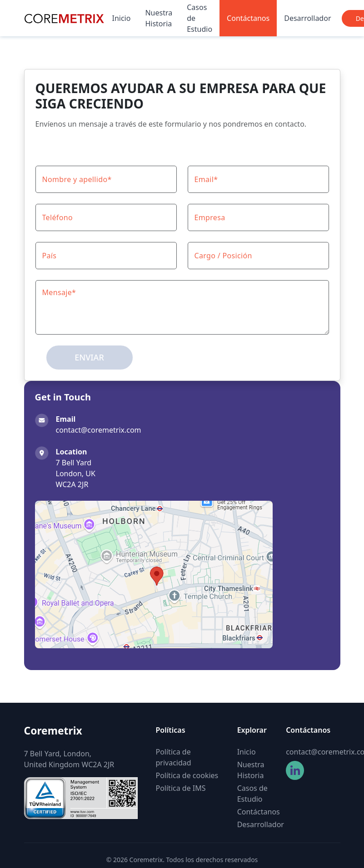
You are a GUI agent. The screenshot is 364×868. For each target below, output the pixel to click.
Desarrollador (307, 18)
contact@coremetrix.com (313, 752)
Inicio (122, 18)
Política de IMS (181, 788)
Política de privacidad (174, 757)
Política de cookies (187, 775)
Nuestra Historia (159, 18)
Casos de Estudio (199, 18)
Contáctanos (248, 18)
